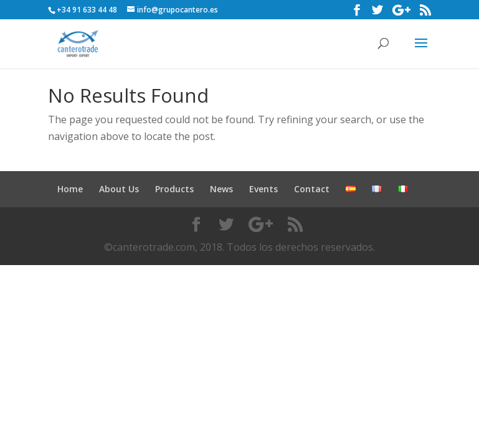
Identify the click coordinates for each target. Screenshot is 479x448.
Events (263, 189)
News (221, 189)
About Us (119, 189)
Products (174, 189)
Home (70, 189)
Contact (312, 189)
